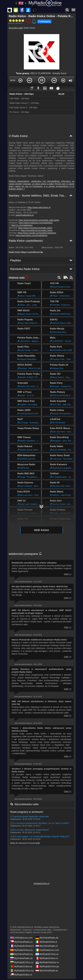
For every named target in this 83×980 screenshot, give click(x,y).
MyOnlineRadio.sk (21, 957)
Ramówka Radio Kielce (23, 841)
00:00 (13, 80)
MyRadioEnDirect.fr (22, 945)
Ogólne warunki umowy (36, 931)
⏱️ (58, 88)
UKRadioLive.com (21, 937)
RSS (50, 931)
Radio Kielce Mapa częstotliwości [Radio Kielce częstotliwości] (26, 252)
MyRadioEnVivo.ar (47, 953)
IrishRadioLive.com (47, 949)
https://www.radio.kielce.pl (39, 207)
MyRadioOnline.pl (41, 883)
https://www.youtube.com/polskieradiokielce (37, 233)
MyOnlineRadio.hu (22, 953)
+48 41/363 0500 (24, 210)
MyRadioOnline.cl (21, 974)
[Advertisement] (42, 123)
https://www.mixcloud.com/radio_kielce (35, 228)
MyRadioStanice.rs (47, 961)
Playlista (15, 832)
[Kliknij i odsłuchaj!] (42, 800)
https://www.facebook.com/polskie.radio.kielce (39, 220)
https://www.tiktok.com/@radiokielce (31, 235)
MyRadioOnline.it (46, 941)
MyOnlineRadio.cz (21, 941)
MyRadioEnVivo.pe (47, 965)
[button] (21, 80)
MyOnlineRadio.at (47, 970)
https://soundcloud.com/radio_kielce (37, 230)
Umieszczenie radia (43, 929)
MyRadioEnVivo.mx (22, 970)
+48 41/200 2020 (30, 213)
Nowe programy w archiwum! (27, 794)
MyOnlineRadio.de (47, 937)
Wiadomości (16, 929)
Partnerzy (27, 929)
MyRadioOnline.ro (47, 957)
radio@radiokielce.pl (25, 215)
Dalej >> (68, 556)
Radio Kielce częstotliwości (26, 241)
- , (21, 247)
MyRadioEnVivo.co (22, 961)
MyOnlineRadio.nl (47, 945)
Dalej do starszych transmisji (25, 825)
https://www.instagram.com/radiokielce (36, 223)
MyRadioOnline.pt (21, 965)
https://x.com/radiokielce (22, 225)
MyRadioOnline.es (22, 949)
